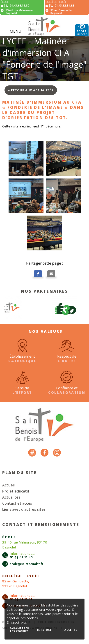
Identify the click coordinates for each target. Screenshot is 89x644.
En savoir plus (17, 622)
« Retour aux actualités (31, 90)
